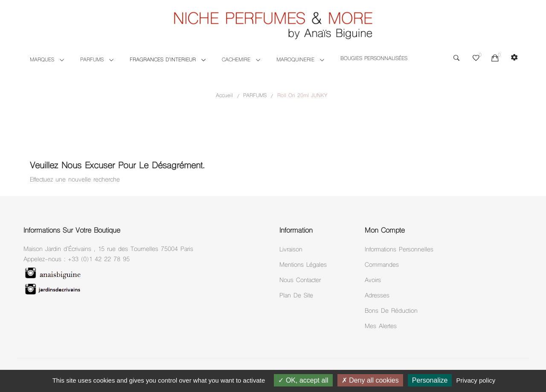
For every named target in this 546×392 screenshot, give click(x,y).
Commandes (382, 265)
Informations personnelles (399, 250)
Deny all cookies (370, 380)
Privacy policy (476, 380)
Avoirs (373, 281)
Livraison (291, 250)
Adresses (377, 296)
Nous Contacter (300, 281)
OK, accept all (303, 380)
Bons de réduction (391, 311)
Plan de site (296, 296)
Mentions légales (303, 265)
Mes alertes (381, 327)
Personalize (430, 380)
